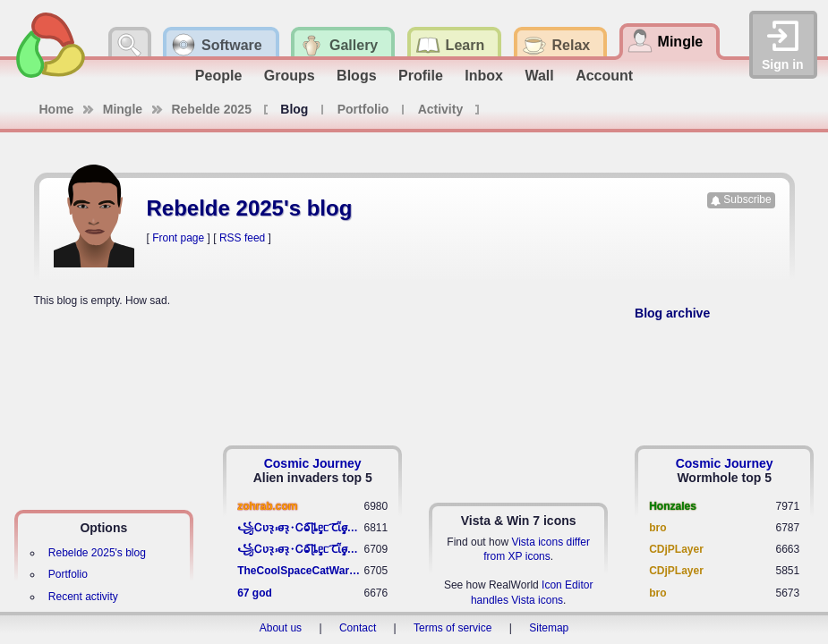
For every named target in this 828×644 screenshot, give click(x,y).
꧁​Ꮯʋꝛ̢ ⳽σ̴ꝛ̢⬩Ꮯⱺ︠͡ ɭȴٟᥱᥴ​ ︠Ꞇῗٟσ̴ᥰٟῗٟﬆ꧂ (300, 528)
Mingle (123, 109)
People (218, 76)
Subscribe (747, 199)
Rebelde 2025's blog (97, 553)
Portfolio (363, 109)
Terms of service (452, 628)
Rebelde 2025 (211, 109)
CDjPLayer (676, 549)
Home (57, 109)
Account (604, 76)
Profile (421, 76)
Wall (539, 76)
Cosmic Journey (313, 463)
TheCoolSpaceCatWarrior (300, 571)
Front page (178, 238)
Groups (290, 76)
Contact (358, 628)
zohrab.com (267, 506)
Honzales (673, 506)
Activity (441, 109)
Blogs (356, 76)
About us (281, 628)
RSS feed (242, 238)
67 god (255, 593)
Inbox (484, 76)
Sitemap (549, 628)
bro (657, 528)
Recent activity (83, 597)
